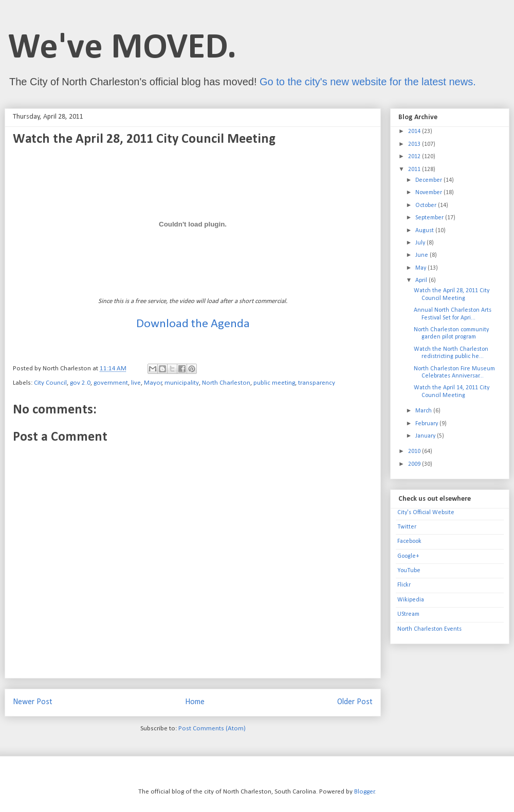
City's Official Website (426, 513)
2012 (415, 157)
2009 (415, 464)
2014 (415, 131)
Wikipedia (411, 600)
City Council (50, 383)
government (111, 383)
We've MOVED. (122, 49)
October (427, 205)
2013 (415, 144)
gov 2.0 (80, 383)
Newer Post (33, 702)
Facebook (409, 541)
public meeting (274, 383)
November (429, 193)
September (430, 218)
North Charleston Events (429, 629)
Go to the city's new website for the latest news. (368, 82)
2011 (415, 169)
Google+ (408, 556)
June (423, 255)
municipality (182, 383)
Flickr (404, 585)
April (422, 280)
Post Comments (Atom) (212, 729)
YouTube (409, 571)
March (424, 411)
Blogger (364, 792)
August (425, 231)
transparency (317, 383)
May (421, 268)
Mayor (153, 383)
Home (195, 702)
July (421, 243)
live (136, 383)
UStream (408, 614)
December (429, 180)
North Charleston (226, 383)
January (426, 436)
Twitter (407, 527)
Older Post (355, 702)
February (427, 424)
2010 (415, 451)
